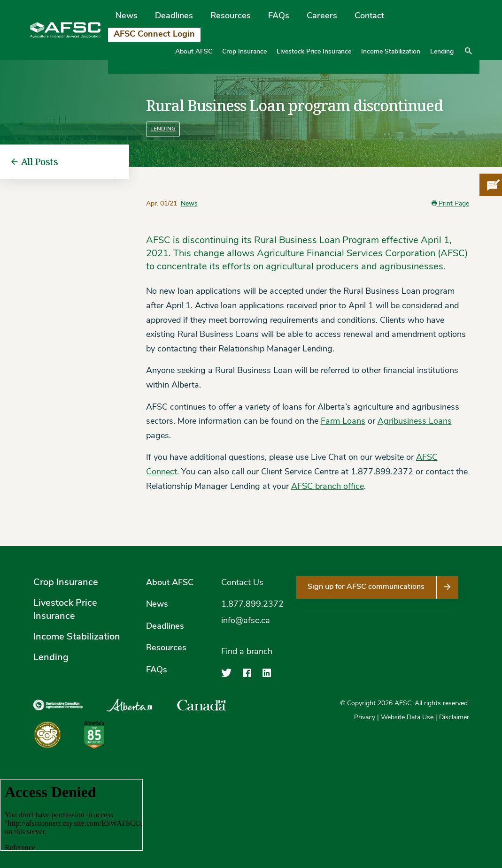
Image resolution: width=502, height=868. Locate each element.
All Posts (35, 162)
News (127, 16)
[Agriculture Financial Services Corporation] (65, 30)
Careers (322, 16)
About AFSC (194, 52)
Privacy (365, 718)
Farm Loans (343, 422)
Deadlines (174, 16)
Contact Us (242, 583)
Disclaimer (454, 718)
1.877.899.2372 (252, 605)
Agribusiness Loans (415, 422)
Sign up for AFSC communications (366, 587)
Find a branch (247, 652)
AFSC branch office (328, 487)
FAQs (279, 16)
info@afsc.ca (246, 621)
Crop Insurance (244, 52)
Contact (369, 16)
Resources (231, 16)
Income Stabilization (391, 52)
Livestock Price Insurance (314, 52)
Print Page (450, 204)
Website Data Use (407, 718)
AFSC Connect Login (154, 34)
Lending (442, 52)
